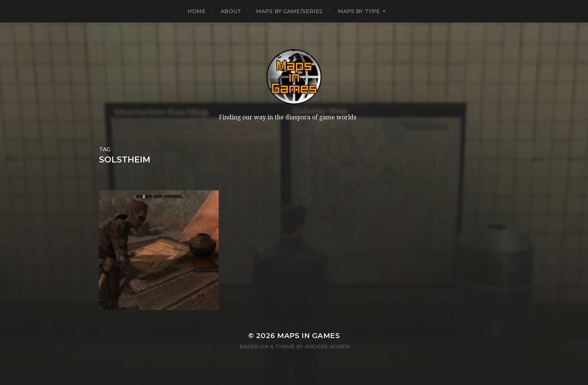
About (231, 11)
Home (197, 11)
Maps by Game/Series (289, 11)
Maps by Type (359, 11)
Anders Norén (327, 346)
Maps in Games (308, 336)
